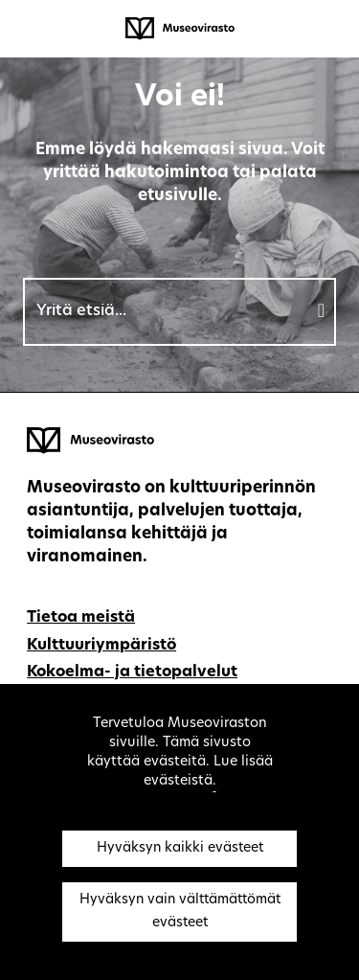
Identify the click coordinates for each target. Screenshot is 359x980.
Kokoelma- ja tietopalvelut (132, 672)
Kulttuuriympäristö (101, 646)
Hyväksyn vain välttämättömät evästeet (180, 912)
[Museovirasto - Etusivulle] (180, 29)
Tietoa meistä (81, 618)
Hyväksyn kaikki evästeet (180, 848)
